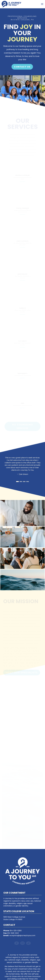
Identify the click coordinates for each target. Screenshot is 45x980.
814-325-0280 (16, 931)
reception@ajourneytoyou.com (22, 935)
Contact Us (22, 67)
